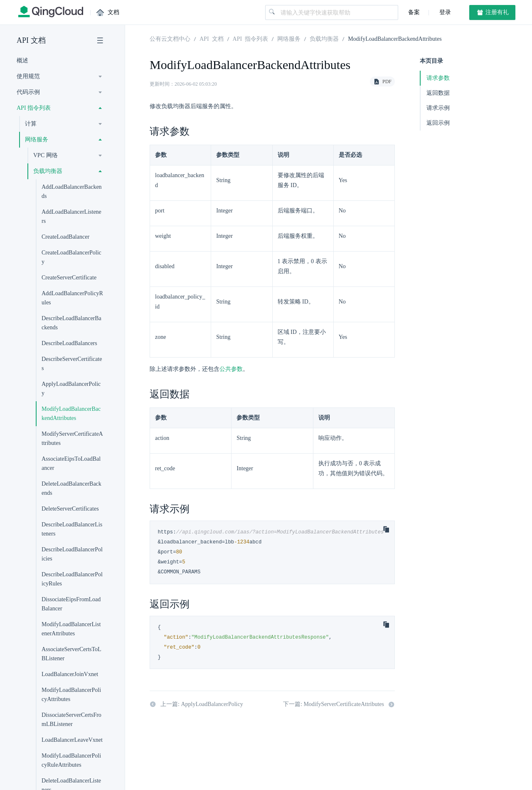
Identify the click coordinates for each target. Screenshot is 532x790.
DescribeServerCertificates (72, 364)
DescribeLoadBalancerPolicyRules (72, 579)
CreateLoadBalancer (65, 237)
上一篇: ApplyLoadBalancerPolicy (196, 704)
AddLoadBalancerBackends (72, 191)
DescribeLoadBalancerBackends (71, 323)
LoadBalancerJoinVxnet (70, 674)
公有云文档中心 (170, 38)
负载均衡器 (48, 171)
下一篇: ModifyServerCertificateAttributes (339, 704)
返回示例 (438, 123)
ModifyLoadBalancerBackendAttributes (71, 414)
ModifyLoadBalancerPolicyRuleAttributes (71, 760)
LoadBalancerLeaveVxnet (72, 740)
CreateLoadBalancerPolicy (71, 257)
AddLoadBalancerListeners (71, 216)
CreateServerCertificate (69, 278)
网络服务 (37, 139)
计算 (31, 124)
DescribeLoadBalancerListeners (72, 529)
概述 (22, 60)
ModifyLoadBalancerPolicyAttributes (71, 695)
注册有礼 (493, 12)
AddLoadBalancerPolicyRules (72, 298)
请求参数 (438, 78)
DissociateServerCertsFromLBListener (71, 720)
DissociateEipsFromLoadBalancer (71, 604)
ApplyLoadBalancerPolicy (71, 389)
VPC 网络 (46, 155)
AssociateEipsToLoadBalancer (71, 463)
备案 (414, 12)
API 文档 (31, 40)
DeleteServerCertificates (70, 509)
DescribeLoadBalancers (69, 343)
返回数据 (438, 93)
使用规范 (28, 76)
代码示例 (28, 92)
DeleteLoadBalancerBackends (71, 488)
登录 (444, 12)
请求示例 (438, 108)
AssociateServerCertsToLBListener (71, 654)
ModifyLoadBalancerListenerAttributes (71, 629)
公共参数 (231, 369)
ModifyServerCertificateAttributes (72, 438)
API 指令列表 (34, 108)
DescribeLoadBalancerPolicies (72, 554)
